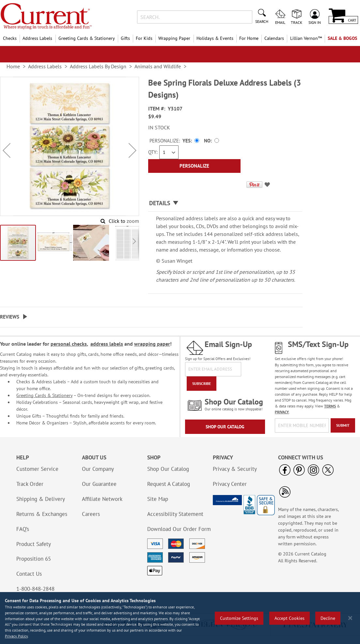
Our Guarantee (99, 484)
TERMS (330, 406)
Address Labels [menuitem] (37, 38)
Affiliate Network (102, 499)
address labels (107, 344)
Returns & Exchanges (42, 514)
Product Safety (34, 544)
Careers (91, 514)
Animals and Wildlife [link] (158, 66)
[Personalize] (195, 166)
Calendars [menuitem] (274, 38)
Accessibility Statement (175, 514)
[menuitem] (306, 38)
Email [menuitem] (280, 22)
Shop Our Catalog (225, 427)
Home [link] (13, 66)
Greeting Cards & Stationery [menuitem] (87, 38)
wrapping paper (152, 344)
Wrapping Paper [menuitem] (174, 38)
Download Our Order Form (179, 529)
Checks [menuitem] (10, 38)
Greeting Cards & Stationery (44, 395)
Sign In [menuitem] (315, 22)
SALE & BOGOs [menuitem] (342, 38)
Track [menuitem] (297, 22)
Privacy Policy (16, 636)
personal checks (69, 344)
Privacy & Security (235, 469)
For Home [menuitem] (249, 38)
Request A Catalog (169, 484)
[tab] (225, 203)
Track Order (30, 484)
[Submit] (343, 425)
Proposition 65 (34, 559)
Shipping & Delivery (41, 499)
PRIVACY (282, 412)
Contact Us (29, 574)
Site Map (158, 499)
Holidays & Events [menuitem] (215, 38)
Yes (187, 141)
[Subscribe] (202, 384)
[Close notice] (350, 618)
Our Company (98, 469)
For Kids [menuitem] (144, 38)
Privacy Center (230, 484)
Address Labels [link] (45, 66)
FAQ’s (23, 529)
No (207, 141)
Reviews (10, 317)
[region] (180, 618)
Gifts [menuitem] (125, 38)
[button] (7, 150)
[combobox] (195, 17)
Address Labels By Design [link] (98, 66)
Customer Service (37, 469)
